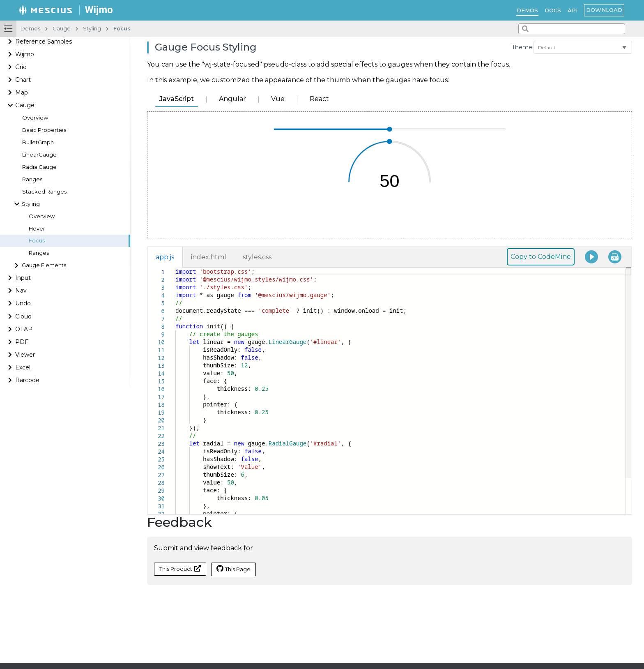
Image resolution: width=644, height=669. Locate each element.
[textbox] (176, 268)
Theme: (523, 47)
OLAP (24, 329)
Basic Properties (44, 130)
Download (604, 10)
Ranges (32, 179)
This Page (233, 569)
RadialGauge (39, 167)
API (573, 10)
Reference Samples (44, 42)
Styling (31, 204)
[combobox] (572, 29)
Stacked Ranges (44, 192)
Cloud (23, 316)
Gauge (25, 105)
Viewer (25, 355)
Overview (35, 118)
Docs (553, 10)
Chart (23, 80)
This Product (180, 569)
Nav (21, 291)
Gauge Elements (44, 265)
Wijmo (25, 54)
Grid (21, 67)
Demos (527, 10)
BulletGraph (38, 142)
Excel (23, 367)
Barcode (27, 380)
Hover (37, 229)
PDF (22, 342)
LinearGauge (39, 155)
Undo (23, 303)
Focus (37, 241)
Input (23, 278)
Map (22, 92)
